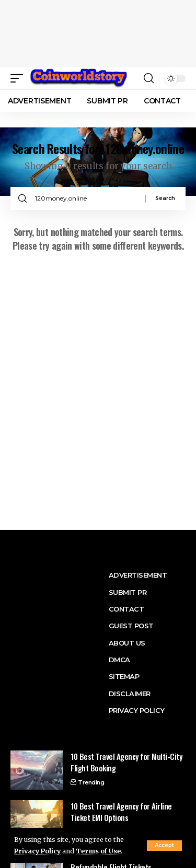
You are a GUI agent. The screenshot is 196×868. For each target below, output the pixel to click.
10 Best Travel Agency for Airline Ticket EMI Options (121, 812)
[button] (19, 78)
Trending (91, 782)
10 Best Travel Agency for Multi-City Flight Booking (126, 762)
